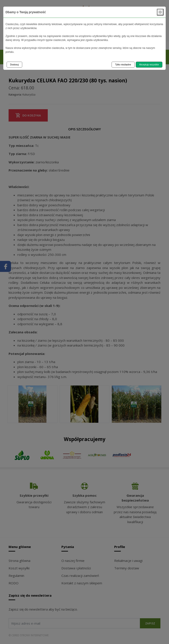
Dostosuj (14, 65)
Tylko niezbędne (123, 65)
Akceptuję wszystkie (149, 65)
